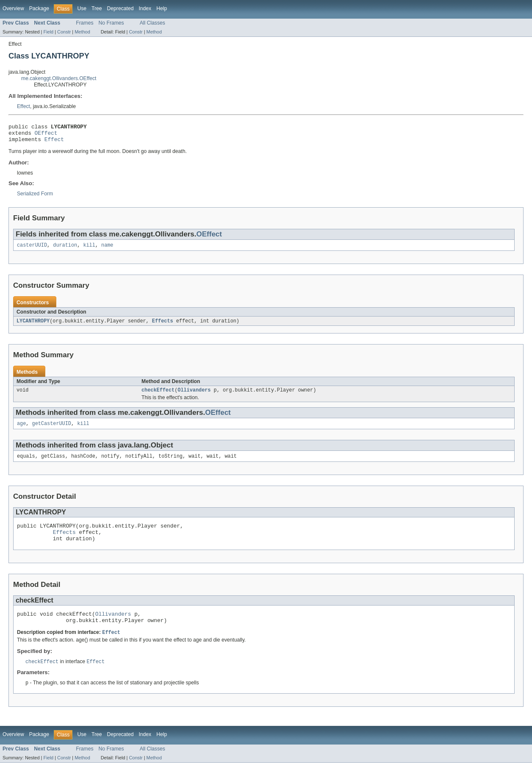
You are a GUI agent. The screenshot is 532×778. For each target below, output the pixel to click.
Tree (97, 8)
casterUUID (32, 250)
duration (65, 250)
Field (48, 32)
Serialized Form (35, 197)
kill (89, 250)
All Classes (152, 23)
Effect (24, 106)
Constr (64, 32)
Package (39, 8)
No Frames (111, 23)
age (21, 430)
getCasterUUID (52, 430)
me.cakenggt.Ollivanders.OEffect (59, 78)
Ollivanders (194, 396)
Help (162, 8)
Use (82, 8)
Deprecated (121, 8)
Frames (85, 23)
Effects (163, 326)
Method (82, 32)
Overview (13, 8)
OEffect (46, 135)
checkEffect (158, 396)
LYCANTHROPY (33, 326)
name (107, 250)
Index (145, 8)
